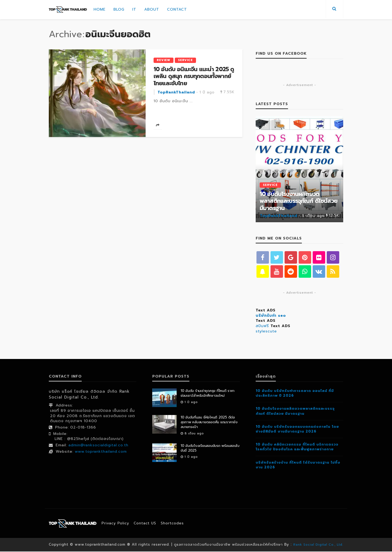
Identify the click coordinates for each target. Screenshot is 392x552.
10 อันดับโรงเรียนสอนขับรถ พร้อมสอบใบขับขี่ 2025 (210, 449)
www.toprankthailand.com (101, 452)
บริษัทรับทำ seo (271, 316)
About (152, 9)
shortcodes (176, 524)
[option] (299, 169)
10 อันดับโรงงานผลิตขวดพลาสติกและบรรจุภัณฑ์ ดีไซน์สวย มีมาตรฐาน (299, 201)
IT (134, 9)
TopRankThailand (176, 92)
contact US (147, 524)
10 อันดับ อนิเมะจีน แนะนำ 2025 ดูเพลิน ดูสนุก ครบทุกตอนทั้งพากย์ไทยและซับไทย (194, 76)
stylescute (266, 332)
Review (164, 60)
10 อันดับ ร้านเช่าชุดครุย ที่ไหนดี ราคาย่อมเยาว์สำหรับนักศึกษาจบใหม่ (208, 394)
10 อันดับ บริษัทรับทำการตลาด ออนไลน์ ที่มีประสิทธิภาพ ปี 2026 (295, 394)
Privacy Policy (116, 524)
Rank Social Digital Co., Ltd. (318, 545)
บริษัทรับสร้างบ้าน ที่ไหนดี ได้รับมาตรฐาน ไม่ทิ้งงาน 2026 (298, 465)
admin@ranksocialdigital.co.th (98, 446)
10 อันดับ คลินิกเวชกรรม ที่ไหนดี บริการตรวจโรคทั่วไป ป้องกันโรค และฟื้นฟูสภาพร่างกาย (297, 447)
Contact (177, 9)
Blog (119, 9)
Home (100, 9)
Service (185, 60)
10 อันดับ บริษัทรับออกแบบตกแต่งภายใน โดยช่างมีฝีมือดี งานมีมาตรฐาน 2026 (297, 429)
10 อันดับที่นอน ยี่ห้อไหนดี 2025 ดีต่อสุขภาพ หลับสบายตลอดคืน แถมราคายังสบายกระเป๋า (209, 423)
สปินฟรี (262, 326)
